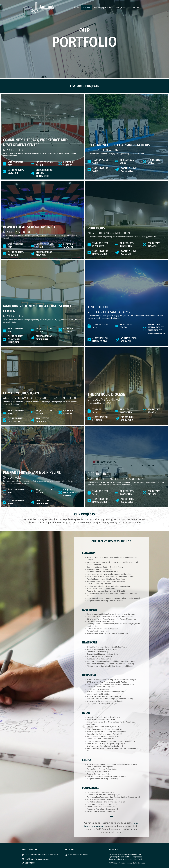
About (77, 8)
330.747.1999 (30, 863)
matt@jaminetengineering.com (37, 859)
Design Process (123, 8)
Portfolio (87, 8)
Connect (137, 8)
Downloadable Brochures (78, 855)
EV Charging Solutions (103, 8)
